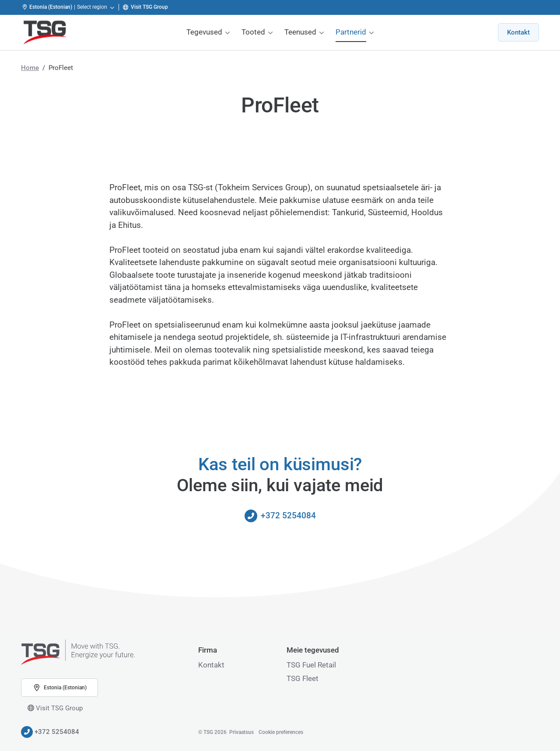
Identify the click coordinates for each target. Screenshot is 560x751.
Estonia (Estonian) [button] (59, 688)
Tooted (253, 32)
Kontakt (518, 32)
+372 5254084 (280, 516)
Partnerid (351, 32)
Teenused (300, 32)
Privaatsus (241, 732)
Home (30, 68)
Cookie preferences (281, 732)
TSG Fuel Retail (311, 665)
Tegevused (204, 32)
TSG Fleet (303, 678)
